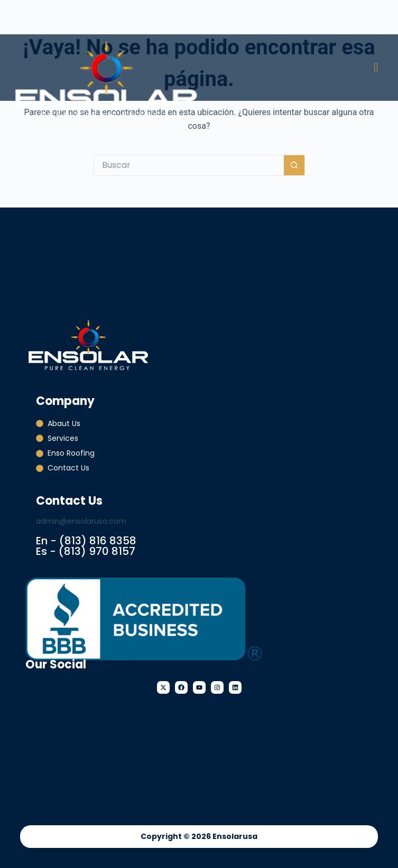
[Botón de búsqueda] (294, 165)
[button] (376, 67)
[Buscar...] (189, 165)
